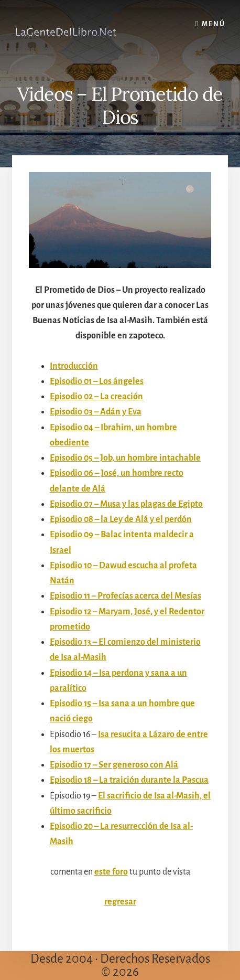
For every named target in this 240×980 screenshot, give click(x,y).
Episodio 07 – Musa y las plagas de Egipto (126, 504)
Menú (214, 24)
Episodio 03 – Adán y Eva (96, 412)
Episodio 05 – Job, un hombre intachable (125, 458)
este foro (111, 872)
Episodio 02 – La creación (96, 397)
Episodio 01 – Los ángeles (97, 381)
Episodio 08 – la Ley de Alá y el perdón (121, 519)
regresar (120, 902)
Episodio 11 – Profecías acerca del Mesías (126, 596)
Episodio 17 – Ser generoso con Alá (114, 765)
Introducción (74, 366)
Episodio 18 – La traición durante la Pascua (129, 780)
